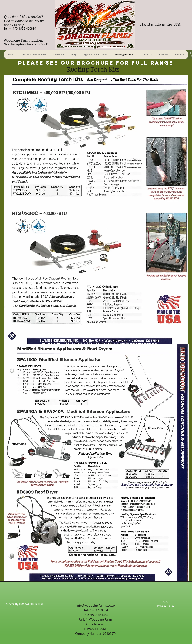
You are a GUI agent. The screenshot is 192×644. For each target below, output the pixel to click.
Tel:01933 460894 (96, 610)
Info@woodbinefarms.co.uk (96, 606)
